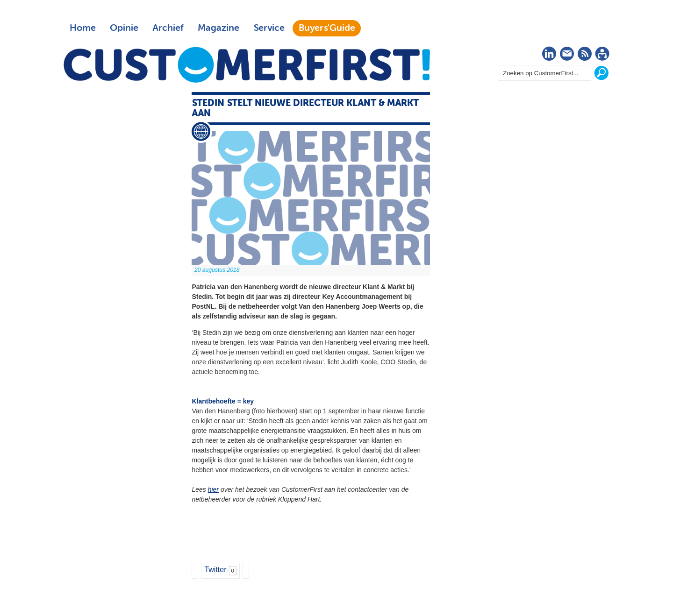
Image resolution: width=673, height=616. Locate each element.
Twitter (215, 570)
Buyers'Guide (327, 28)
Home (83, 28)
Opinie (124, 28)
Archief (168, 28)
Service (269, 28)
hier (213, 489)
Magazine (218, 28)
